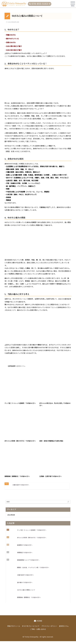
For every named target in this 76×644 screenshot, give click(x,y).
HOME (39, 624)
